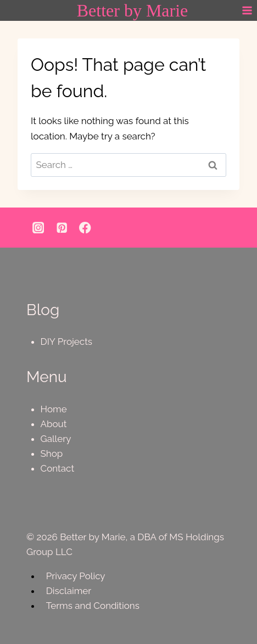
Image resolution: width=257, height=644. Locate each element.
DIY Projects (67, 341)
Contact (58, 468)
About (54, 424)
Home (54, 409)
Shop (52, 453)
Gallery (56, 439)
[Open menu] (247, 11)
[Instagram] (38, 228)
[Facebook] (85, 228)
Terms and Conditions (93, 606)
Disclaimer (69, 591)
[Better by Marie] (133, 10)
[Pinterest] (62, 228)
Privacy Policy (76, 576)
